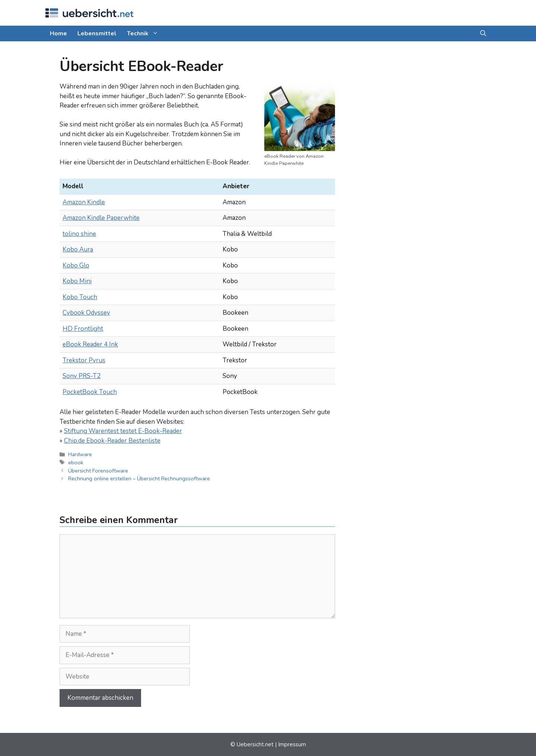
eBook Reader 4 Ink (90, 344)
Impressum (292, 744)
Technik (145, 33)
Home (58, 33)
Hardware (80, 454)
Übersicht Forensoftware (98, 471)
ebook (76, 462)
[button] (483, 33)
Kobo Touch (80, 297)
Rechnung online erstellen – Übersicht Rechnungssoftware (139, 478)
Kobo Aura (78, 249)
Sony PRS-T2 (82, 376)
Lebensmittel (97, 33)
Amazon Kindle (84, 202)
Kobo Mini (77, 281)
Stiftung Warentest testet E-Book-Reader (123, 431)
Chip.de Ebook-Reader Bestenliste (112, 441)
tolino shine (79, 234)
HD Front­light (83, 329)
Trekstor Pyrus (84, 360)
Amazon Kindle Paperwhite (101, 218)
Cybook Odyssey (86, 313)
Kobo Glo (76, 265)
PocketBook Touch (90, 392)
